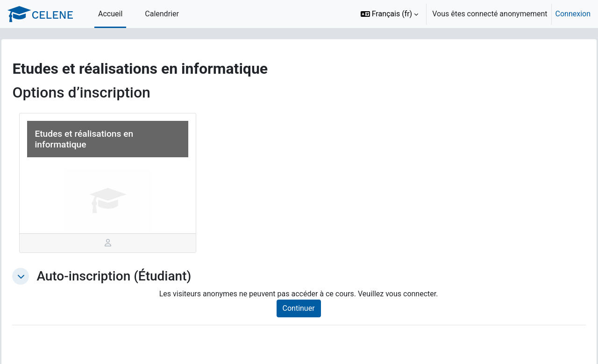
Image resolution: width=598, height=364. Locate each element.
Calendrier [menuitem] (162, 14)
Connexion (573, 14)
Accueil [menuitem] (110, 14)
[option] (473, 14)
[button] (390, 14)
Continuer (309, 308)
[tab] (122, 243)
